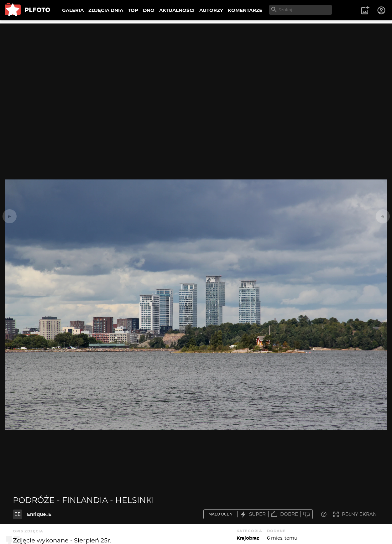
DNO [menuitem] (149, 10)
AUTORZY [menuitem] (211, 10)
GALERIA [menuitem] (73, 10)
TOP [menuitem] (133, 10)
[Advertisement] (196, 67)
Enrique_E (39, 514)
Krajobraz (248, 538)
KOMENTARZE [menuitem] (245, 10)
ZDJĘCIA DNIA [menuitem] (106, 10)
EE (18, 514)
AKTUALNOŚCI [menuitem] (177, 10)
